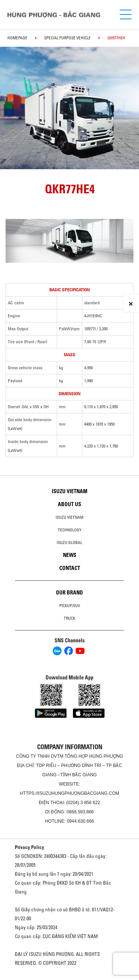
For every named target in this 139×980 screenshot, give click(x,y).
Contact (70, 568)
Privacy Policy (29, 847)
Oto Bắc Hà (70, 977)
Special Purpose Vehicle (67, 38)
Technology (70, 530)
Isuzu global (69, 543)
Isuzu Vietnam (70, 491)
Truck (69, 618)
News (70, 555)
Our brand (69, 593)
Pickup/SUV (70, 606)
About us (69, 504)
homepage (17, 38)
